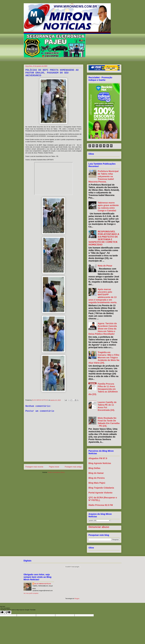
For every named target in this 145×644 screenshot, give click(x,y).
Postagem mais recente (34, 467)
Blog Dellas (94, 468)
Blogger (77, 599)
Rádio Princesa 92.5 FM (101, 505)
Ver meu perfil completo (31, 593)
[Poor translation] (8, 612)
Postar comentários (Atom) (56, 472)
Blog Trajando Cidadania (101, 488)
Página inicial (54, 467)
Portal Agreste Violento (101, 493)
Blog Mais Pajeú (97, 483)
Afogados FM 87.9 (98, 458)
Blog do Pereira (97, 478)
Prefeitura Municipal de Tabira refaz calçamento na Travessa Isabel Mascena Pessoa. (104, 176)
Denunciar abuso (99, 527)
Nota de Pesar (105, 266)
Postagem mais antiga (73, 467)
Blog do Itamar (96, 473)
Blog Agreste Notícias (100, 463)
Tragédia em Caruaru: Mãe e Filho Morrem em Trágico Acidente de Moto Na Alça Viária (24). (104, 358)
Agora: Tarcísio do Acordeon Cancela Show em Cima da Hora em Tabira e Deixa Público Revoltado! (103, 329)
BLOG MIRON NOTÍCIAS (43, 584)
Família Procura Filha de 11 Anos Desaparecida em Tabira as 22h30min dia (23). (103, 389)
